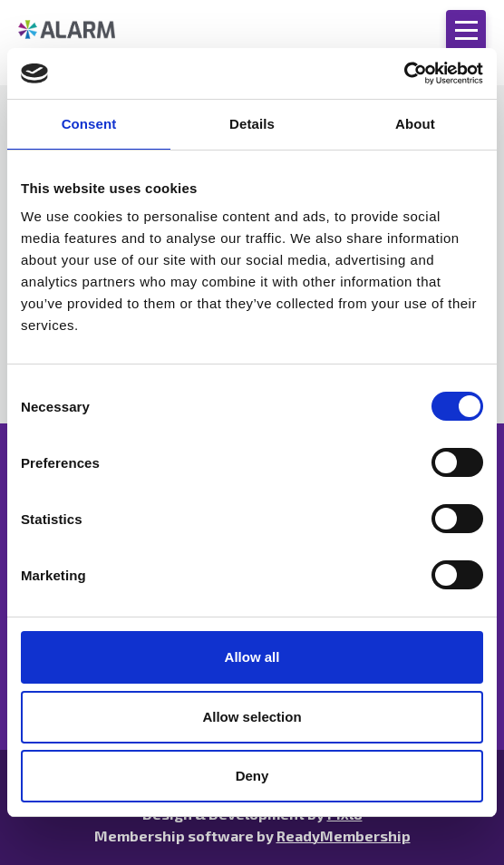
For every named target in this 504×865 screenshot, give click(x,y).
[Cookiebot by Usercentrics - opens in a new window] (404, 73)
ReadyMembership (344, 836)
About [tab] (415, 124)
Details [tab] (252, 124)
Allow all (252, 657)
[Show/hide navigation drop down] (466, 30)
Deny (252, 776)
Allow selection (252, 717)
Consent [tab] (89, 124)
